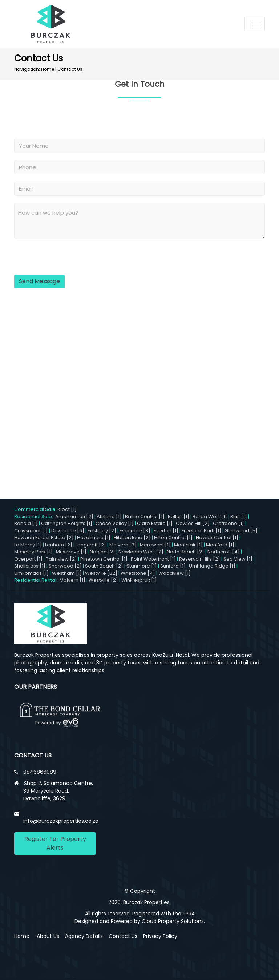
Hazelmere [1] (94, 538)
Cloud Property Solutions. (173, 921)
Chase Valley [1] (115, 523)
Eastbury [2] (102, 531)
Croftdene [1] (229, 523)
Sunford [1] (173, 566)
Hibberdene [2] (132, 538)
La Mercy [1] (28, 545)
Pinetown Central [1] (104, 559)
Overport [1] (28, 559)
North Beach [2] (185, 552)
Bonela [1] (26, 523)
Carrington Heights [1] (67, 523)
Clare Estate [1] (155, 523)
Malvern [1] (72, 580)
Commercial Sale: (36, 509)
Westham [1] (67, 573)
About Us (48, 936)
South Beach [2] (104, 566)
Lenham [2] (59, 545)
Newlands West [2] (141, 552)
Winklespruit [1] (139, 580)
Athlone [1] (109, 517)
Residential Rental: (37, 580)
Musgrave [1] (71, 552)
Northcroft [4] (224, 552)
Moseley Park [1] (33, 552)
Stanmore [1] (142, 566)
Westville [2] (103, 580)
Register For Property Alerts (55, 843)
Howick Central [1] (217, 538)
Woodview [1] (175, 573)
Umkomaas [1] (31, 573)
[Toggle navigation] (255, 24)
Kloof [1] (67, 509)
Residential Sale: (35, 517)
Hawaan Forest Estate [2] (44, 538)
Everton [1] (166, 531)
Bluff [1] (239, 517)
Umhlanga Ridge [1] (212, 566)
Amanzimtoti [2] (74, 517)
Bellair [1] (179, 517)
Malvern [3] (123, 545)
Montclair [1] (188, 545)
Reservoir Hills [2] (200, 559)
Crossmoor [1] (31, 531)
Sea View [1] (238, 559)
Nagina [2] (102, 552)
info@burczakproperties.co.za (61, 821)
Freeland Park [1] (201, 531)
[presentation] (59, 258)
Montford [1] (220, 545)
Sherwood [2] (65, 566)
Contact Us (70, 69)
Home (48, 69)
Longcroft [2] (91, 545)
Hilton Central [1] (173, 538)
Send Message (39, 281)
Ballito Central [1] (145, 517)
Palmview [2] (61, 559)
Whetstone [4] (138, 573)
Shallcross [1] (30, 566)
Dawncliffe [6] (68, 531)
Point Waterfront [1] (153, 559)
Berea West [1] (210, 517)
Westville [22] (101, 573)
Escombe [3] (135, 531)
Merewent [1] (155, 545)
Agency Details (84, 936)
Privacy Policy (160, 936)
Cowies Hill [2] (193, 523)
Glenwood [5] (241, 531)
